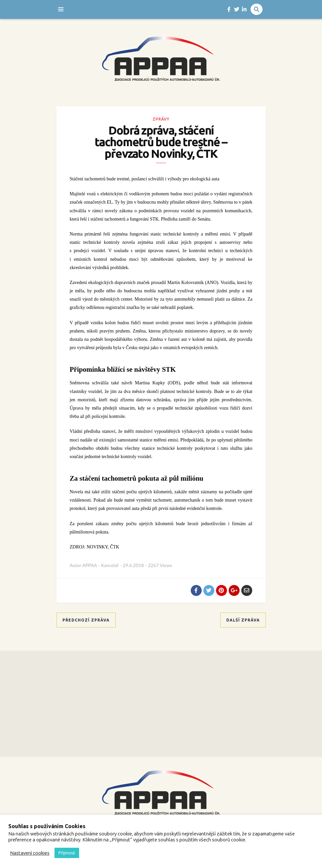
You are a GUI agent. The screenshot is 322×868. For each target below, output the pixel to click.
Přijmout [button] (67, 853)
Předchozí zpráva (86, 620)
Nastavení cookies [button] (30, 853)
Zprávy (161, 119)
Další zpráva (243, 620)
